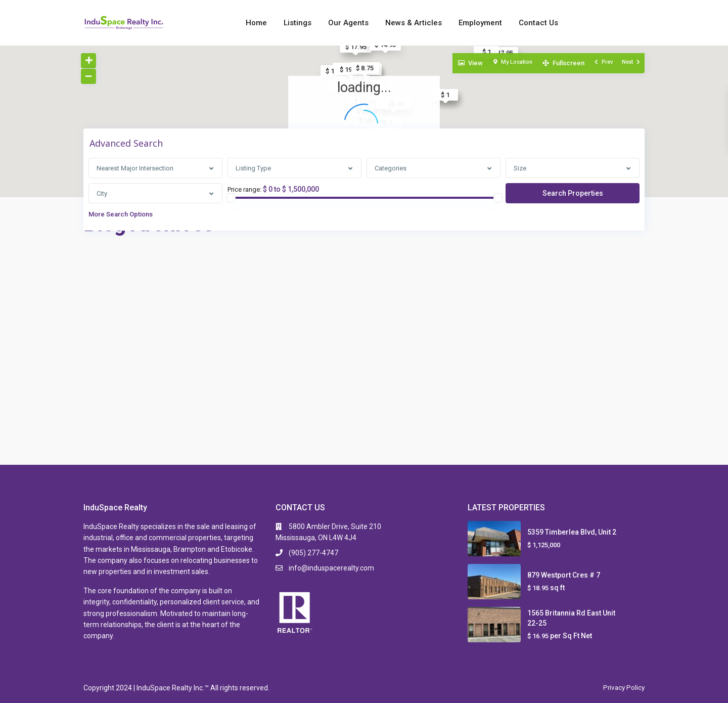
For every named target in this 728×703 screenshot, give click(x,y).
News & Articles (414, 23)
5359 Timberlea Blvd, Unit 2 (572, 532)
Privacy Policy (623, 687)
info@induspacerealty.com (331, 568)
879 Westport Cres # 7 (564, 575)
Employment (480, 23)
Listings (298, 23)
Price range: (244, 190)
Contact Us (538, 23)
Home (256, 23)
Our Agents (348, 23)
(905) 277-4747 (313, 553)
